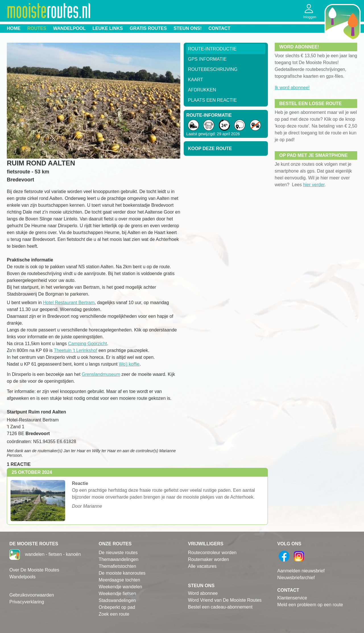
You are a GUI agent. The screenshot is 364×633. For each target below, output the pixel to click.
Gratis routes (148, 28)
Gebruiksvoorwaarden (32, 595)
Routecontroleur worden (212, 553)
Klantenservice (292, 598)
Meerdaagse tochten (119, 580)
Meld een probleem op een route (310, 605)
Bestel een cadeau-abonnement (220, 607)
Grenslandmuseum (101, 374)
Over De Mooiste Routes (34, 570)
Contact (219, 28)
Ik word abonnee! (292, 88)
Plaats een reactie (212, 100)
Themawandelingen (119, 559)
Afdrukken (202, 90)
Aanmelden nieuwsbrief (301, 571)
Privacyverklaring (27, 602)
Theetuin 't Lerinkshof (75, 350)
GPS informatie (207, 59)
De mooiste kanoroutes (122, 573)
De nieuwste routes (118, 553)
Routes (37, 28)
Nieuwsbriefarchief (296, 578)
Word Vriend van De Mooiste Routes (225, 600)
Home (14, 28)
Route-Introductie (212, 49)
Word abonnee (203, 593)
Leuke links (108, 28)
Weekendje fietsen (117, 594)
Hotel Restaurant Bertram (69, 303)
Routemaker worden (208, 559)
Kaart (196, 80)
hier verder (314, 185)
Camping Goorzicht (87, 344)
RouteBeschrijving (213, 69)
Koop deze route (210, 148)
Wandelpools (22, 577)
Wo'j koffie (129, 364)
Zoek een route (114, 614)
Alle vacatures (202, 566)
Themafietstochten (117, 566)
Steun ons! (188, 28)
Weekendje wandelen (120, 587)
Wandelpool (70, 28)
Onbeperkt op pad (117, 607)
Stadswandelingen (117, 600)
